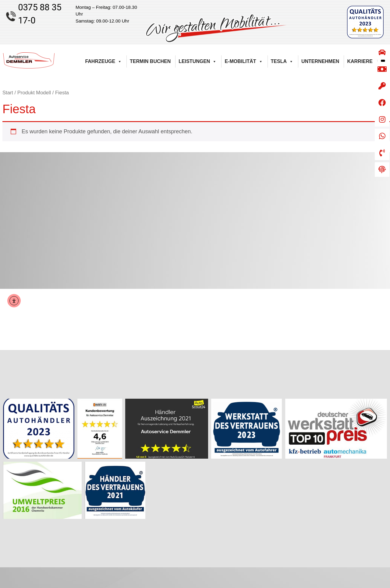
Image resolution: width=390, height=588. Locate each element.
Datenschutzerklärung (365, 539)
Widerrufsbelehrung (367, 508)
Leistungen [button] (198, 61)
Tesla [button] (282, 61)
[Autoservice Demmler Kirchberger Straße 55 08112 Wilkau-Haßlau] (195, 220)
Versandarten (373, 523)
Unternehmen (320, 61)
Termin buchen (150, 61)
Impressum (376, 531)
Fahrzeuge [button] (103, 61)
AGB (382, 501)
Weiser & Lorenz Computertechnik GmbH (235, 581)
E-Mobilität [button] (244, 61)
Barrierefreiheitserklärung (362, 493)
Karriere (360, 61)
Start (8, 93)
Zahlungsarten (373, 516)
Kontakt (379, 485)
